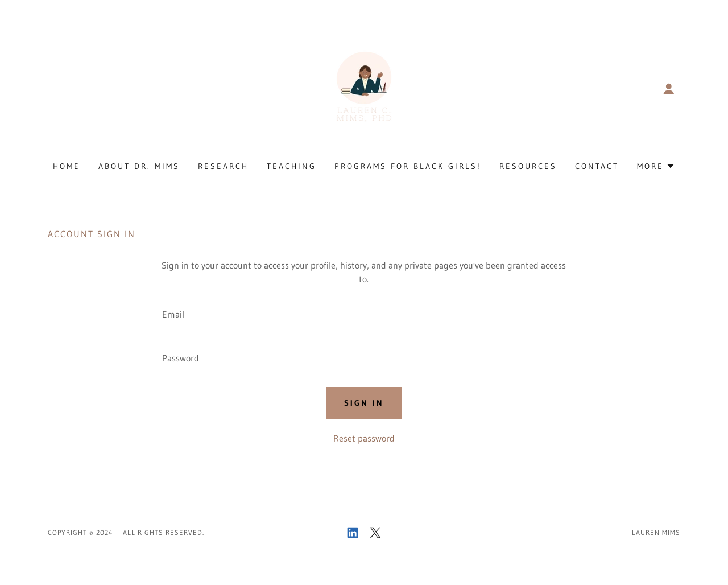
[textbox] (364, 314)
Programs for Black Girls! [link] (408, 166)
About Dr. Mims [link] (139, 166)
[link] (364, 88)
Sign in (364, 403)
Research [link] (223, 166)
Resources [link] (528, 166)
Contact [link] (597, 166)
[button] (669, 89)
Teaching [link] (291, 166)
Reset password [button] (364, 438)
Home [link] (67, 166)
